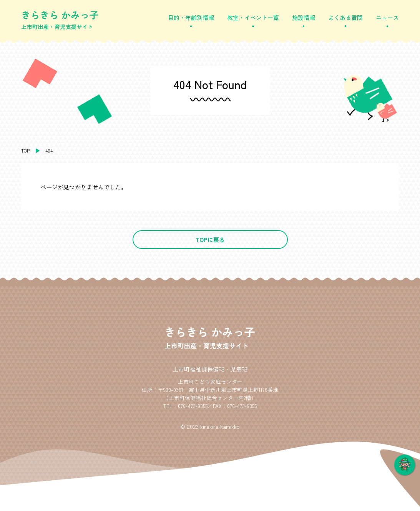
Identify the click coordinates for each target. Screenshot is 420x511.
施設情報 (304, 17)
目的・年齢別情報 (191, 17)
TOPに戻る (210, 240)
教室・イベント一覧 (253, 17)
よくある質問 (345, 17)
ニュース (387, 17)
